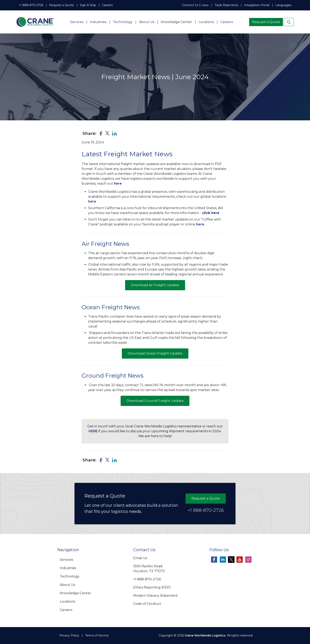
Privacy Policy (69, 635)
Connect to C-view (195, 5)
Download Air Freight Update (155, 285)
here (118, 183)
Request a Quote (62, 5)
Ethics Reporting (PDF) (152, 587)
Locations (206, 22)
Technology (123, 22)
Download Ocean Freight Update (155, 353)
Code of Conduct (147, 604)
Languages (283, 5)
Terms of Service (97, 635)
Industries (98, 22)
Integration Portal (257, 5)
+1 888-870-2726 (31, 5)
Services (77, 22)
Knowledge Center (176, 22)
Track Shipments (226, 5)
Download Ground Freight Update (155, 401)
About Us (147, 22)
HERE (93, 431)
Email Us (140, 558)
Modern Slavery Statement (156, 596)
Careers (107, 5)
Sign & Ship (88, 5)
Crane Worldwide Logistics (205, 635)
